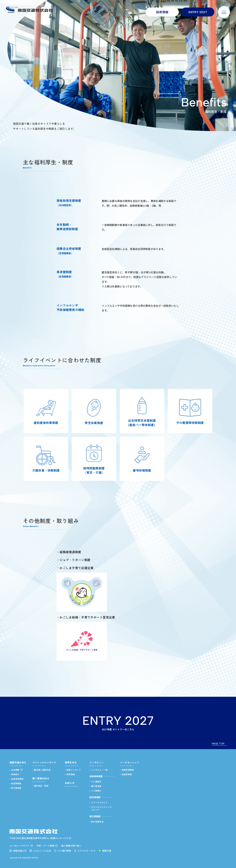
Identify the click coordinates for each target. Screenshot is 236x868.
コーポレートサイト (20, 846)
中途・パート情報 (45, 846)
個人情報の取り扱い (71, 846)
